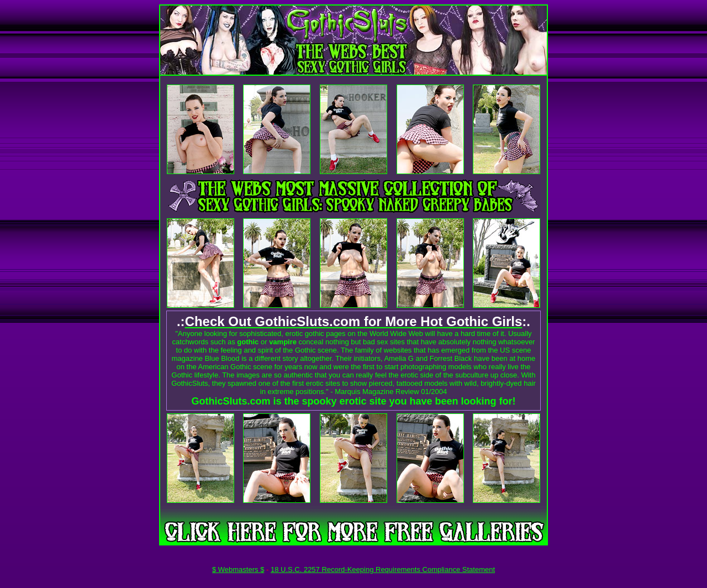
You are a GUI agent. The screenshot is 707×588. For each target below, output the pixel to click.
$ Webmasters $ (238, 569)
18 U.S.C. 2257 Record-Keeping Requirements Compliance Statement (383, 569)
